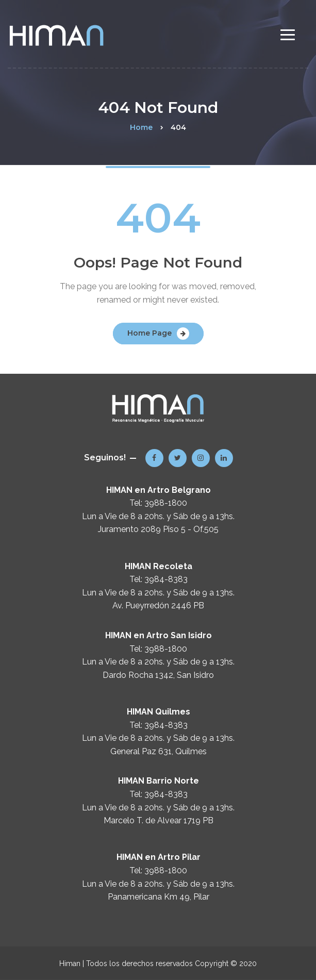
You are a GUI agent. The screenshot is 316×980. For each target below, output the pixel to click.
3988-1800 (166, 503)
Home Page (149, 333)
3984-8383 (166, 579)
